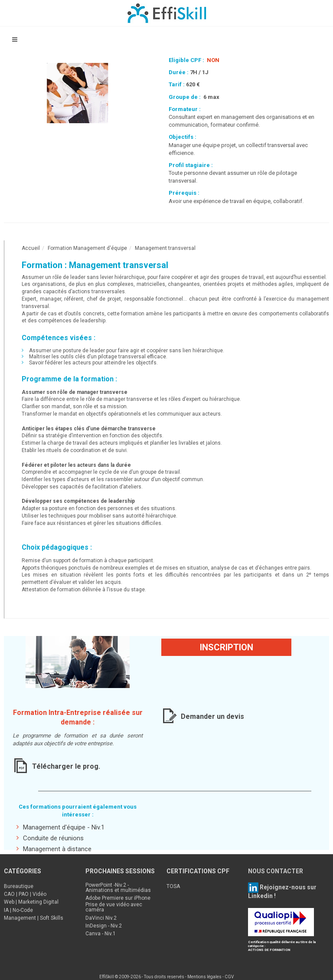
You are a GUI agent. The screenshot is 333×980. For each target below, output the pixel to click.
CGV (229, 977)
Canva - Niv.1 (101, 934)
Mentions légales (204, 977)
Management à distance (54, 849)
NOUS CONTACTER (276, 871)
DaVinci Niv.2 (101, 918)
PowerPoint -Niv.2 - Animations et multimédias (118, 888)
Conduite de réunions (50, 838)
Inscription (227, 647)
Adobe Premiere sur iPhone (118, 898)
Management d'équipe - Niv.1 (60, 827)
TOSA (173, 886)
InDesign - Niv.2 (104, 926)
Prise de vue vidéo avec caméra (114, 907)
